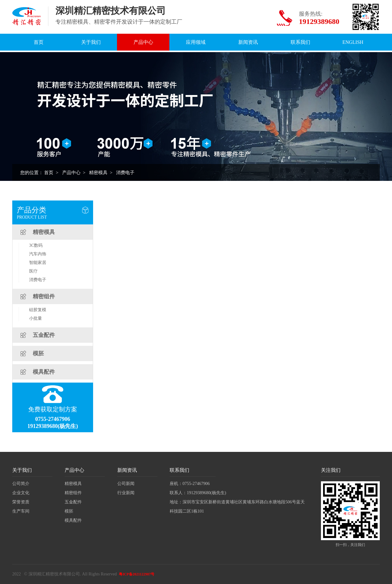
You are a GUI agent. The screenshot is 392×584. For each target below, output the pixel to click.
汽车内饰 (38, 254)
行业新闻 (126, 493)
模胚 (38, 353)
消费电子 (125, 173)
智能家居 (38, 263)
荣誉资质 (21, 502)
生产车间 (21, 511)
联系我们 (300, 42)
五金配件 (44, 335)
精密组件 (44, 296)
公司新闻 (126, 484)
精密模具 (98, 173)
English (353, 42)
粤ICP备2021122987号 (137, 574)
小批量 (36, 318)
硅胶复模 (38, 310)
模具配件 (44, 372)
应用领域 (196, 42)
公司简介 (21, 484)
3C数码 (36, 245)
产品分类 (32, 210)
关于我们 (91, 42)
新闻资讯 (248, 42)
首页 (39, 42)
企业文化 (21, 493)
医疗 (33, 271)
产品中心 (143, 42)
